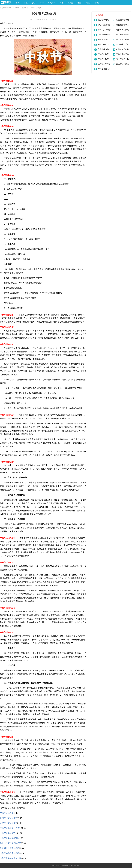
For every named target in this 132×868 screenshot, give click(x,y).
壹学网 (9, 8)
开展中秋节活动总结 (9, 823)
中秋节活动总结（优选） (11, 828)
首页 (18, 3)
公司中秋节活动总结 (9, 818)
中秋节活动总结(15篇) (9, 838)
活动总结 (25, 8)
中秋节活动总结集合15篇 (11, 858)
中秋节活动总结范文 (9, 833)
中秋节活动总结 (7, 813)
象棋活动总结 (103, 20)
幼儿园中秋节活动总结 (10, 848)
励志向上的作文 (104, 64)
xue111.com (70, 865)
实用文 (17, 8)
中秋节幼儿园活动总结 (10, 853)
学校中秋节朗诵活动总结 (11, 843)
